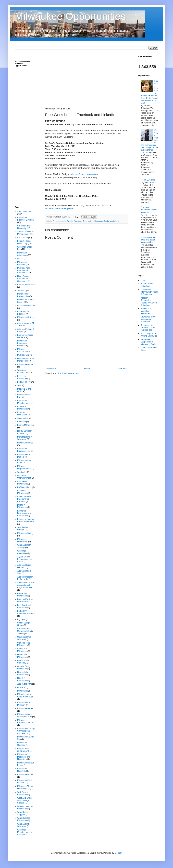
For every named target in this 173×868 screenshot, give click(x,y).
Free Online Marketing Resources (146, 311)
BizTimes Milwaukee (22, 492)
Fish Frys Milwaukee (22, 377)
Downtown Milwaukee (22, 656)
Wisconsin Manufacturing (24, 371)
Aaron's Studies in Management (25, 233)
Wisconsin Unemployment (24, 477)
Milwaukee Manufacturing (24, 402)
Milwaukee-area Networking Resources (148, 319)
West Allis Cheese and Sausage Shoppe (25, 800)
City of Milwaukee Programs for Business (25, 499)
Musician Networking (22, 414)
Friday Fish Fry (24, 382)
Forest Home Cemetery (23, 662)
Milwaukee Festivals (22, 263)
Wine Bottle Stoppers (22, 813)
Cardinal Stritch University (24, 227)
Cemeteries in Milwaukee (23, 644)
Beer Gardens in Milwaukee (25, 606)
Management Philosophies (23, 295)
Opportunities (88, 221)
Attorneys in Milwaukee (23, 483)
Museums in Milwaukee (23, 408)
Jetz (19, 385)
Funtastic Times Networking (24, 242)
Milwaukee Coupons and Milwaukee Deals (148, 342)
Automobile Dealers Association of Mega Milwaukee (26, 585)
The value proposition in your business (149, 210)
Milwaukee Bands (25, 443)
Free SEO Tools (148, 180)
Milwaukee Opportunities (70, 16)
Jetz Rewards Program (23, 529)
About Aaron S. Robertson (147, 285)
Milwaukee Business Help (24, 450)
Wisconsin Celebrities (22, 552)
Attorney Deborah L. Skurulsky (25, 578)
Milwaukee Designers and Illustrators (24, 757)
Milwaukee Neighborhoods (24, 467)
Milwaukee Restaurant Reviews (22, 343)
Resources (99, 221)
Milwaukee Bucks (25, 364)
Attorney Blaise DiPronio (24, 566)
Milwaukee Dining (25, 533)
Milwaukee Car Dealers (24, 456)
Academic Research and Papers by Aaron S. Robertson (149, 302)
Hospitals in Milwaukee (22, 673)
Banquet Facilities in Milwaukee (25, 601)
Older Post (122, 368)
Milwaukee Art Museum (24, 704)
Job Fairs (21, 290)
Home (87, 368)
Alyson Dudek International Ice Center (24, 559)
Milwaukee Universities (22, 540)
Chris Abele (22, 238)
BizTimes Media (24, 487)
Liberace (21, 687)
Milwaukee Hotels (25, 774)
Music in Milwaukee (26, 306)
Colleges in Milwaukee (22, 650)
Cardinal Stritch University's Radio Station (25, 631)
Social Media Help (112, 221)
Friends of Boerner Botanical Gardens (26, 520)
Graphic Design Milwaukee (24, 668)
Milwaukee (22, 691)
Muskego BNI (23, 355)
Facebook (77, 221)
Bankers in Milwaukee (22, 595)
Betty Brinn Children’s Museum (26, 612)
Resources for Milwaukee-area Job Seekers (148, 328)
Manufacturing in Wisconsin (25, 438)
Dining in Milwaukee (22, 506)
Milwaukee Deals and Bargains (25, 750)
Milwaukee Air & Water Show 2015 (25, 695)
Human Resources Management (26, 360)
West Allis (22, 472)
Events (70, 221)
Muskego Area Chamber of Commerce (24, 270)
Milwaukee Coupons (22, 744)
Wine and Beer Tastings (24, 546)
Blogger (118, 853)
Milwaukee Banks (25, 708)
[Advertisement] (86, 79)
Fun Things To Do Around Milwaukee (149, 335)
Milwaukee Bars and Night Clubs (24, 716)
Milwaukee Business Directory (26, 219)
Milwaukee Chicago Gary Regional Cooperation (26, 731)
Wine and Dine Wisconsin (24, 825)
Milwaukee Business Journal (25, 721)
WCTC (20, 259)
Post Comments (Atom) (68, 373)
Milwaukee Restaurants (23, 350)
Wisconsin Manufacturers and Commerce (26, 832)
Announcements (59, 221)
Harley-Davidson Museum (25, 432)
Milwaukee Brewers (26, 285)
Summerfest (23, 418)
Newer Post (51, 368)
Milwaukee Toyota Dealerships (25, 787)
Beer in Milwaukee (26, 425)
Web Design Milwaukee (23, 793)
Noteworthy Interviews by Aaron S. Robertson (149, 292)
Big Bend (21, 619)
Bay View (21, 422)
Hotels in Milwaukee (22, 679)
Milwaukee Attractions (22, 254)
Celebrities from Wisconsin (24, 638)
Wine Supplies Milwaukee (24, 819)
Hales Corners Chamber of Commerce (24, 279)
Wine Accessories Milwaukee (25, 808)
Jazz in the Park (24, 684)
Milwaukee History (25, 317)
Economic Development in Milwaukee (24, 513)
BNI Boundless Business (24, 313)
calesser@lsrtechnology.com (84, 174)
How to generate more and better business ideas (148, 240)
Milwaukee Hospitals (22, 770)
